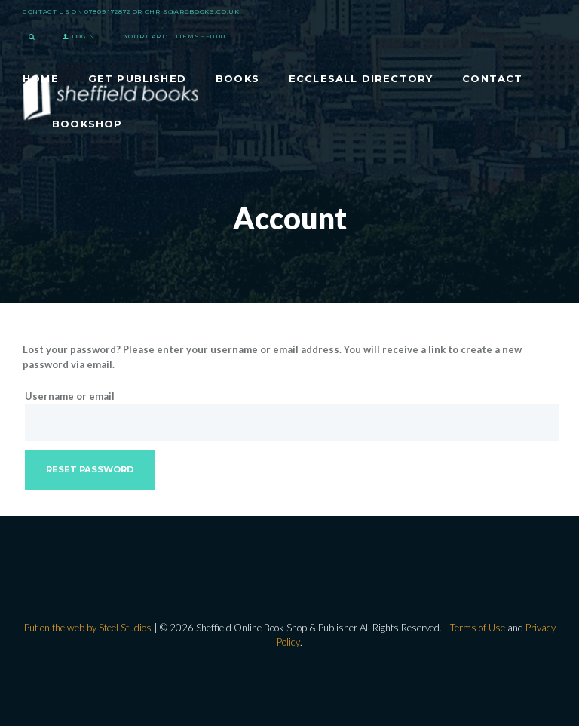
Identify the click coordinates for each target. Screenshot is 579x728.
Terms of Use (478, 629)
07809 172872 (107, 11)
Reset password (91, 471)
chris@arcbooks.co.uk (192, 11)
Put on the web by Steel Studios (88, 629)
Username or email (70, 396)
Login (84, 36)
